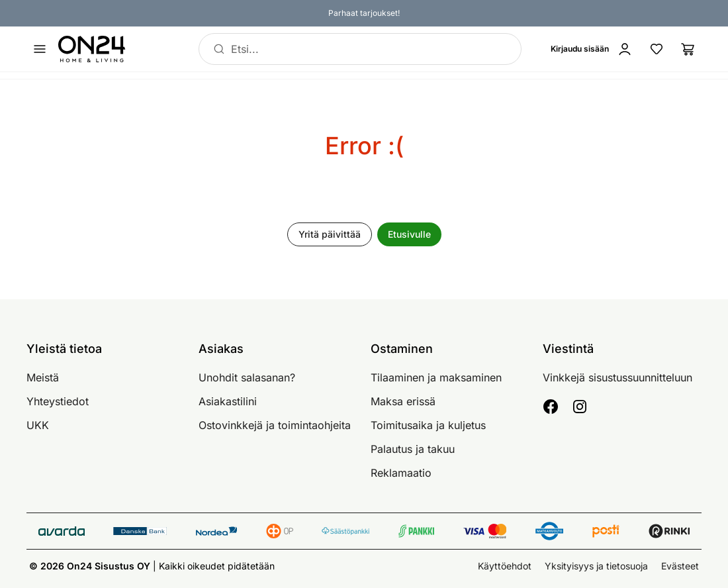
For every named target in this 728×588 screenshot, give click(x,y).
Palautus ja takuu (413, 449)
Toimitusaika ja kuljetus (428, 425)
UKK (38, 425)
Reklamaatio (401, 473)
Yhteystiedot (58, 401)
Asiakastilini (228, 401)
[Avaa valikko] (40, 49)
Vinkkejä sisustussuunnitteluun (617, 377)
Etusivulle (409, 234)
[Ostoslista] (688, 49)
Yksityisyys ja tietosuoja (596, 566)
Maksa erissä (403, 401)
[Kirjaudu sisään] (594, 49)
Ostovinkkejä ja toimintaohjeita (275, 425)
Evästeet (680, 566)
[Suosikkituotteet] (657, 49)
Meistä (43, 377)
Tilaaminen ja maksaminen (436, 377)
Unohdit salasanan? (247, 377)
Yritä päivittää (330, 234)
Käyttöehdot (505, 566)
